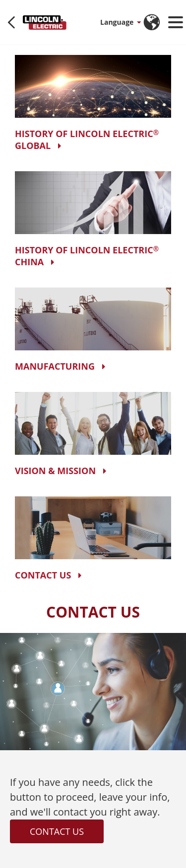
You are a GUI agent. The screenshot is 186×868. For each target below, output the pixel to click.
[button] (120, 22)
